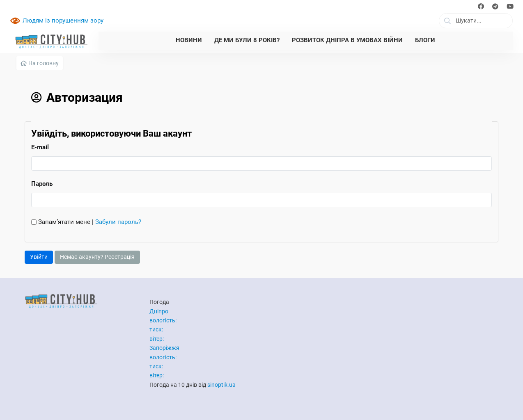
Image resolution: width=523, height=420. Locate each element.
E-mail (40, 147)
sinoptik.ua (221, 385)
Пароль (42, 184)
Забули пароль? (118, 222)
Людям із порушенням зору (63, 21)
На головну (40, 63)
